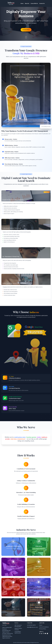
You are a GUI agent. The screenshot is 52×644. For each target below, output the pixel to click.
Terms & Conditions (44, 627)
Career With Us (34, 3)
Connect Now (26, 30)
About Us (27, 3)
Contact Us (42, 3)
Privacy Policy (43, 629)
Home (22, 3)
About (41, 625)
